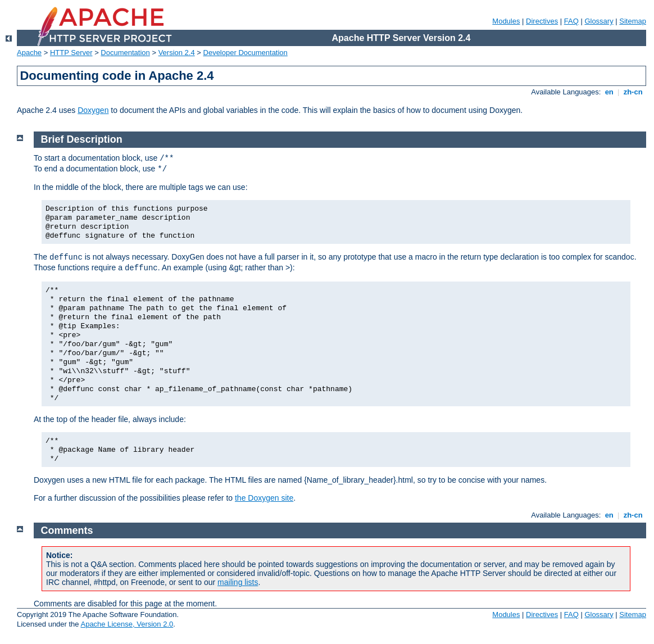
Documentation (125, 53)
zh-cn (633, 92)
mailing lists (238, 582)
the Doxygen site (264, 498)
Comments (67, 530)
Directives (542, 21)
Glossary (599, 21)
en (609, 92)
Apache (29, 53)
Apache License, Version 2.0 (127, 624)
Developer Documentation (246, 53)
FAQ (571, 21)
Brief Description (82, 139)
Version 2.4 (177, 53)
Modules (506, 21)
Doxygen (93, 110)
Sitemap (633, 21)
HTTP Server (71, 53)
